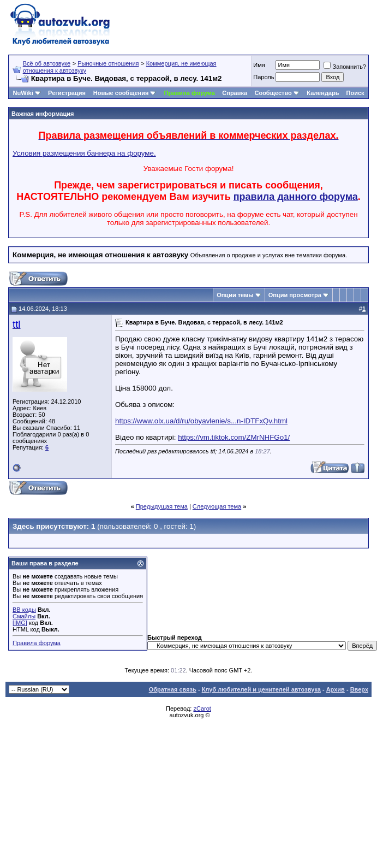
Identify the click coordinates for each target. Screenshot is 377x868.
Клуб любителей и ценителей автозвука (261, 689)
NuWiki (23, 93)
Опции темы (235, 295)
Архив (336, 689)
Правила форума (190, 93)
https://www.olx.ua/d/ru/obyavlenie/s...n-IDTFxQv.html (201, 421)
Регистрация (67, 93)
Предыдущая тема (162, 506)
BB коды (24, 610)
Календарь (323, 93)
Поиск (355, 93)
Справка (235, 93)
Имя (259, 65)
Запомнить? (345, 67)
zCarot (202, 708)
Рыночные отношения (108, 63)
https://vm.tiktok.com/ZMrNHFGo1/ (234, 437)
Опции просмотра (295, 295)
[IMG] (20, 623)
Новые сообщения (121, 93)
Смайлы (24, 616)
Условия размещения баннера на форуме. (84, 153)
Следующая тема (217, 506)
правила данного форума (296, 197)
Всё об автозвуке (47, 63)
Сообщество (277, 93)
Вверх (359, 689)
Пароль (264, 77)
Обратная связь (173, 689)
